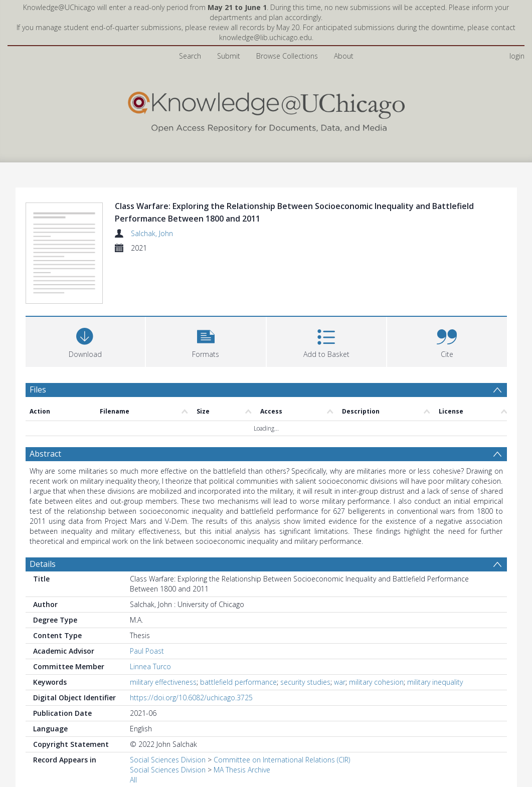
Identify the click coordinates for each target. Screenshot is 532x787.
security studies (305, 682)
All (133, 780)
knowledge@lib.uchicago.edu (265, 37)
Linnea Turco (150, 666)
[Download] (85, 341)
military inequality (435, 682)
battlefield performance (238, 682)
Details (43, 564)
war (340, 682)
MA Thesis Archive (242, 770)
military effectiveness (163, 682)
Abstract (45, 454)
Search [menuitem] (190, 56)
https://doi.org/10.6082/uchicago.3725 (191, 698)
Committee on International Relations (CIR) (282, 760)
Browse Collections (287, 56)
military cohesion (376, 682)
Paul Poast (147, 651)
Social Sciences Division (168, 760)
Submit (229, 56)
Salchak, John (152, 233)
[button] (206, 341)
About (344, 56)
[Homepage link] (266, 110)
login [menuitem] (517, 56)
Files (38, 389)
